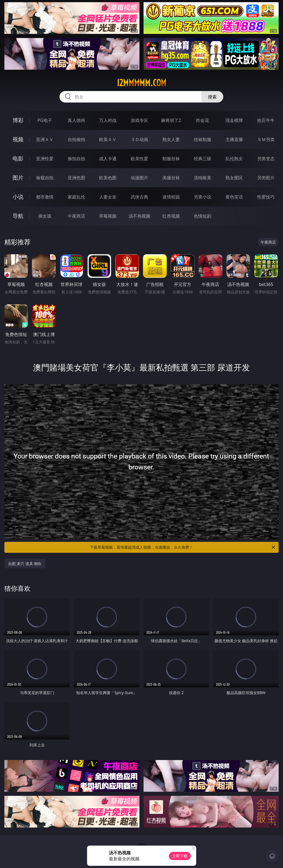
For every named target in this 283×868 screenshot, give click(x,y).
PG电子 (45, 120)
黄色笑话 (234, 197)
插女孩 (45, 216)
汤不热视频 (139, 216)
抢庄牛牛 (266, 120)
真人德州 (76, 120)
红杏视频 (171, 216)
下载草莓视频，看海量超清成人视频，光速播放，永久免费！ (183, 547)
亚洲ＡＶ (45, 139)
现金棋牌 (234, 120)
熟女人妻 (171, 139)
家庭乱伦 (76, 197)
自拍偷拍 (76, 139)
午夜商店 (76, 216)
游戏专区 (139, 120)
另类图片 (266, 178)
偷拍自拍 (76, 159)
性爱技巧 (266, 197)
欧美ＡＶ (108, 139)
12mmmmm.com (141, 83)
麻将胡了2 (171, 120)
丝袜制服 (202, 139)
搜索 (212, 97)
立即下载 (180, 856)
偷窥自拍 (45, 178)
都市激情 (45, 197)
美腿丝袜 (171, 178)
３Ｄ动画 (139, 139)
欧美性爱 (139, 159)
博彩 (18, 120)
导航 (18, 216)
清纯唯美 (202, 178)
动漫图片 (139, 178)
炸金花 (202, 120)
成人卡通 (108, 159)
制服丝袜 (171, 159)
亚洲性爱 (45, 159)
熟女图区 (234, 178)
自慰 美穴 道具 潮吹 (25, 564)
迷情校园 (171, 197)
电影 (18, 158)
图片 (18, 178)
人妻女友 (108, 197)
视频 (18, 139)
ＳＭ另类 (266, 139)
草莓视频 (108, 216)
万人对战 (108, 120)
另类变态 (266, 159)
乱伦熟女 (234, 159)
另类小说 (202, 197)
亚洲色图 (76, 178)
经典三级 (202, 159)
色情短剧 (202, 216)
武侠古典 (139, 197)
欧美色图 (108, 178)
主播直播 (234, 139)
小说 (18, 197)
